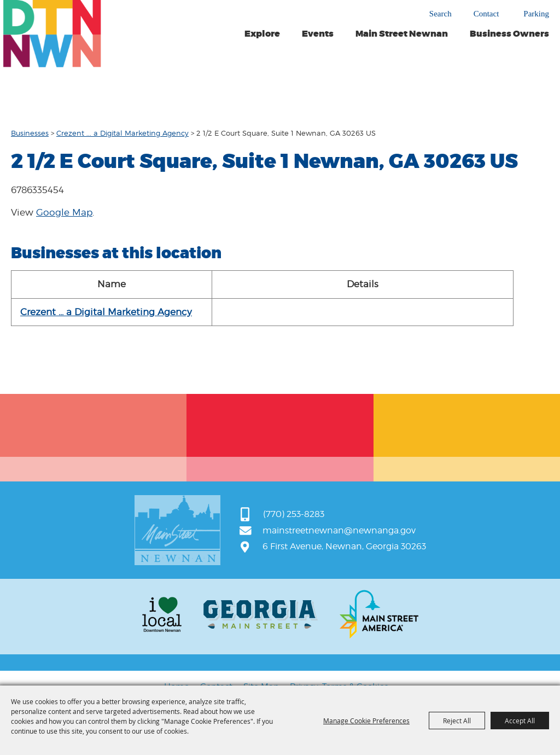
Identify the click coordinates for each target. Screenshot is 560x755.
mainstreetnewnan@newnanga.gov (339, 530)
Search (441, 14)
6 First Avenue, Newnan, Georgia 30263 (344, 546)
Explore (262, 34)
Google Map (64, 212)
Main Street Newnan (402, 34)
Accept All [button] (520, 721)
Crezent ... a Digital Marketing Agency (122, 133)
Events (318, 34)
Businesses (30, 133)
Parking (536, 14)
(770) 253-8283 (294, 514)
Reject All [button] (457, 721)
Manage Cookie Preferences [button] (366, 721)
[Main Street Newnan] (52, 34)
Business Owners (509, 34)
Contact (486, 14)
